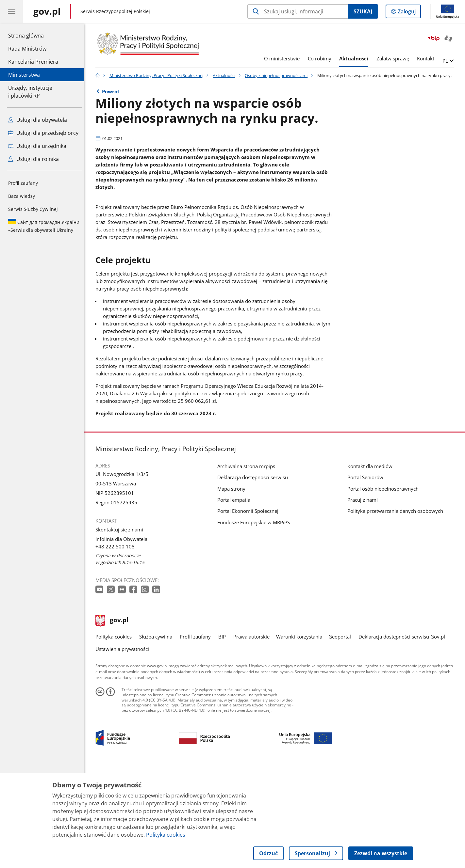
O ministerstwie (284, 58)
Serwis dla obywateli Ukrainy (44, 226)
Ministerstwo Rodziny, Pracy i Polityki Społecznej (158, 75)
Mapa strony (233, 588)
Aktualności (356, 58)
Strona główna (33, 35)
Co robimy (321, 58)
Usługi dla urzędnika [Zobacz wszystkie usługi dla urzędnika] (37, 146)
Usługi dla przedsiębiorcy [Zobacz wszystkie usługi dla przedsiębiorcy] (43, 133)
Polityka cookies (115, 736)
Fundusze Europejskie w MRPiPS (255, 622)
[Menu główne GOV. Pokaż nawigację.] (11, 11)
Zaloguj (409, 13)
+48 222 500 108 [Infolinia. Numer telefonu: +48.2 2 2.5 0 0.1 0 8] (117, 646)
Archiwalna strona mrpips (248, 565)
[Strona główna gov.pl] (47, 11)
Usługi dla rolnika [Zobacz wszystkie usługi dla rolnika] (33, 159)
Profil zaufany (23, 183)
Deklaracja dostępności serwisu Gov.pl (403, 736)
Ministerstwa (24, 75)
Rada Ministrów (27, 49)
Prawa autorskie (253, 736)
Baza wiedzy (22, 196)
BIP (224, 736)
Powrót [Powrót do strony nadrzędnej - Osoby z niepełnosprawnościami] (113, 91)
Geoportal (341, 736)
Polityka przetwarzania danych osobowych (397, 610)
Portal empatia (235, 599)
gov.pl (114, 720)
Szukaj (363, 11)
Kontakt (427, 58)
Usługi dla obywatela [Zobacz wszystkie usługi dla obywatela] (38, 120)
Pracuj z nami (364, 599)
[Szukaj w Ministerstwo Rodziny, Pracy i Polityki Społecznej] (298, 11)
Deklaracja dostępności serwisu (254, 576)
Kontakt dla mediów (372, 565)
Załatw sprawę (394, 58)
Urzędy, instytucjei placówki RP (30, 92)
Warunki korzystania (301, 736)
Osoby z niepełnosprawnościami (278, 75)
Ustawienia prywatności (124, 748)
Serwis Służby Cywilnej (33, 209)
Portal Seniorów (367, 576)
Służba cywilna (157, 736)
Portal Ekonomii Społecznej (249, 610)
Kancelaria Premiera (33, 62)
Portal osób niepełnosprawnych (385, 588)
